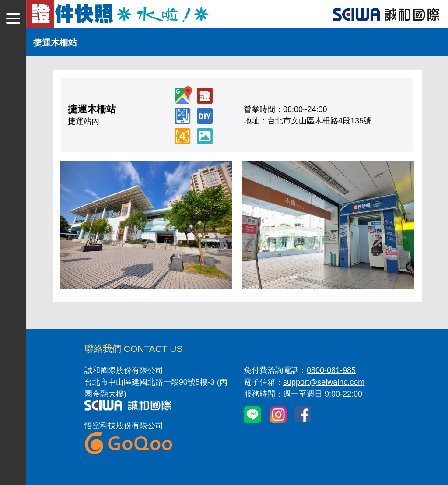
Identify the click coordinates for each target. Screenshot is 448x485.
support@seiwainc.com (324, 382)
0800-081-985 (331, 370)
